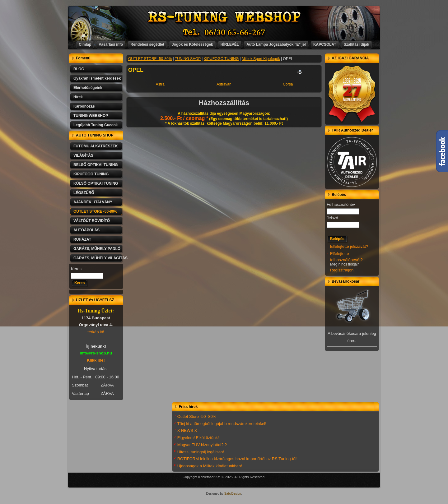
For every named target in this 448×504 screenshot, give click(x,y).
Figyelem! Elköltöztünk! (198, 438)
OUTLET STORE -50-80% (95, 211)
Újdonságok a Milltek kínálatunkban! (210, 466)
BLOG (79, 69)
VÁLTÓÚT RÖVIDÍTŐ (92, 221)
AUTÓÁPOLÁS (86, 230)
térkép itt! (96, 332)
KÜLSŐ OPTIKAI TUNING (96, 183)
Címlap (85, 44)
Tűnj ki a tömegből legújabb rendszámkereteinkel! (222, 424)
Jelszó (332, 218)
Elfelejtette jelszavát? (349, 246)
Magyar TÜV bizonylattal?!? (202, 445)
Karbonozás (84, 106)
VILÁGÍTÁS (83, 155)
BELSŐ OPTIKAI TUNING (96, 165)
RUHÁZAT (82, 239)
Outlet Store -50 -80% (197, 416)
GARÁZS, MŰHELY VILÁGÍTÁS (98, 258)
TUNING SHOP (188, 59)
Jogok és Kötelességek (192, 44)
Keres (76, 269)
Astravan (224, 84)
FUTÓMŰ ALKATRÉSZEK (96, 146)
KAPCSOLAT (325, 44)
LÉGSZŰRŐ (84, 193)
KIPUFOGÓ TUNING (91, 174)
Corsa (288, 84)
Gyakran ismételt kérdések (97, 78)
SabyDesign (233, 494)
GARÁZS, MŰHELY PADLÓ (97, 249)
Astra (160, 84)
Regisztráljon (342, 270)
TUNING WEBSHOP (91, 116)
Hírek (78, 97)
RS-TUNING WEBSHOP (224, 17)
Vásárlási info (111, 44)
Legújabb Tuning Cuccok (96, 125)
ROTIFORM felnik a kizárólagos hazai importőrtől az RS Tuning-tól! (238, 459)
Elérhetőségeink (88, 88)
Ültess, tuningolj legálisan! (201, 452)
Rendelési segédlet (147, 44)
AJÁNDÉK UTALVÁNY (93, 202)
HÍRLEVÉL (230, 44)
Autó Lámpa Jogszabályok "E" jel (276, 44)
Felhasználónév (341, 204)
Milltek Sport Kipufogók (261, 59)
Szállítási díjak (357, 44)
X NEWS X (187, 430)
